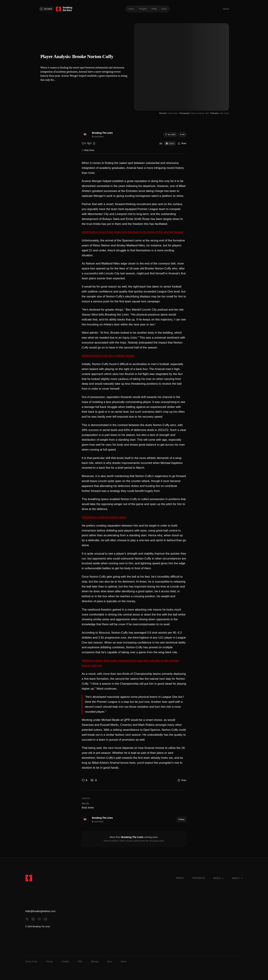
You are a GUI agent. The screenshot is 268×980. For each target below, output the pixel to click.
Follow (181, 820)
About (164, 9)
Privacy (49, 962)
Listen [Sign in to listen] (170, 143)
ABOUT (237, 878)
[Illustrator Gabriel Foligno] (169, 113)
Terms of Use (31, 962)
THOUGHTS (199, 878)
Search (226, 9)
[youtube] (39, 919)
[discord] (45, 919)
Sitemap (95, 962)
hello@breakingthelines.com (40, 911)
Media (154, 9)
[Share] (182, 143)
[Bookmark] (94, 143)
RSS (80, 962)
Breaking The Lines (102, 133)
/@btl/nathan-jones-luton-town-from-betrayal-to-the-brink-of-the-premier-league (132, 232)
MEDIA (219, 878)
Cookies (65, 962)
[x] (27, 919)
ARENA (180, 878)
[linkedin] (33, 919)
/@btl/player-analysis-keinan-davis (104, 517)
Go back (46, 9)
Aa (161, 143)
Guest (123, 962)
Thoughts (143, 9)
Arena (131, 9)
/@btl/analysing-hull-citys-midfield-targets (108, 356)
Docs (109, 962)
